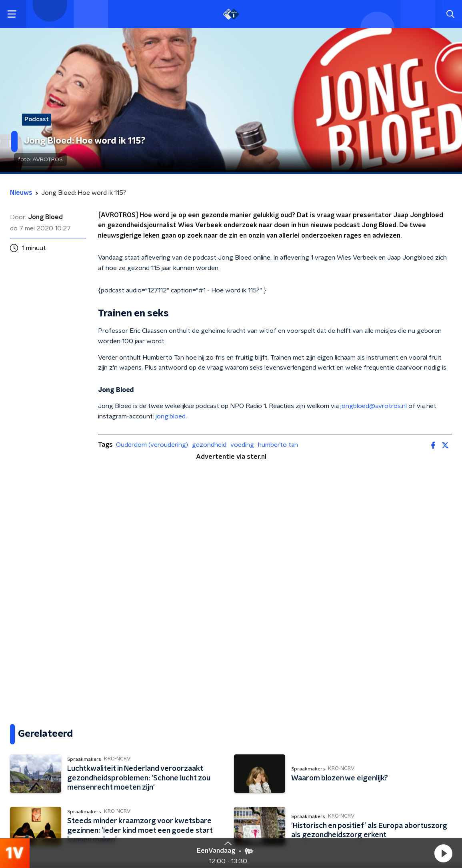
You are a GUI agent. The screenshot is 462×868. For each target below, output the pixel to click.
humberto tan (278, 445)
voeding (242, 445)
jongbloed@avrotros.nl (374, 406)
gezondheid (209, 445)
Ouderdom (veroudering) (152, 445)
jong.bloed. (170, 416)
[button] (443, 853)
